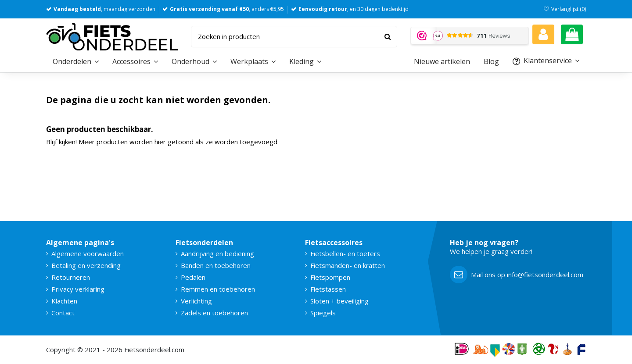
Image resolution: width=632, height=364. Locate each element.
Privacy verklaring (78, 289)
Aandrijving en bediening (217, 253)
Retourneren (71, 277)
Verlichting (196, 301)
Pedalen (193, 277)
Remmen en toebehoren (218, 289)
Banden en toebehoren (216, 265)
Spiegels (323, 313)
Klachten (64, 301)
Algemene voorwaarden (88, 253)
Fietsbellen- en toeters (345, 253)
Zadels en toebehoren (214, 313)
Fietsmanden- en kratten (348, 265)
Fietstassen (328, 289)
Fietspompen (330, 277)
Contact (63, 313)
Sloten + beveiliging (339, 301)
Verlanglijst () (565, 9)
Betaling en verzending (86, 265)
